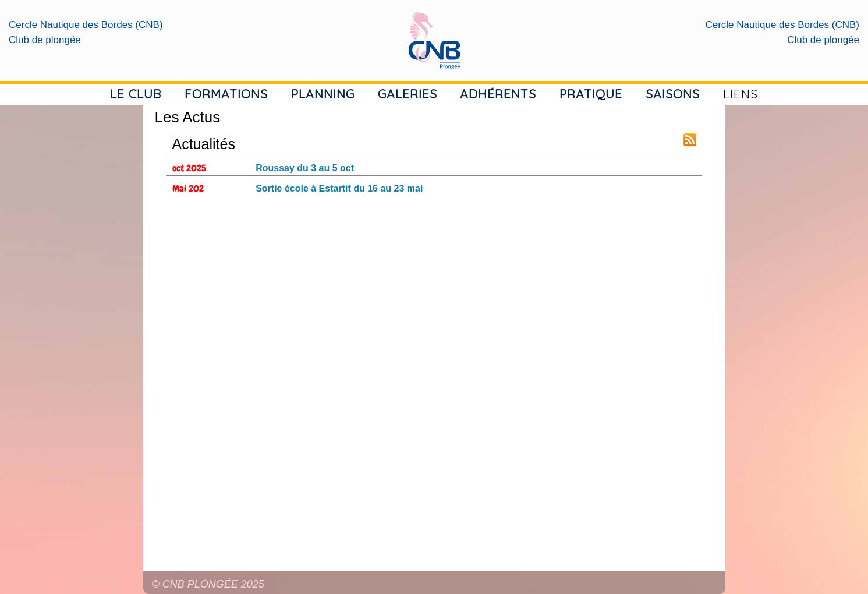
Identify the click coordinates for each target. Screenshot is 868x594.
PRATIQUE (591, 94)
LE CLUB (136, 94)
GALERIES (408, 94)
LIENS (741, 94)
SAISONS (673, 94)
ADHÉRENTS (498, 94)
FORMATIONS (226, 94)
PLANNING (323, 94)
